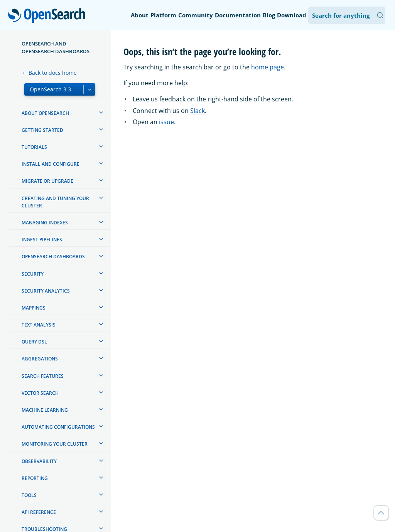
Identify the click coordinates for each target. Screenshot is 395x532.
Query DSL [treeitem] (34, 342)
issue (166, 122)
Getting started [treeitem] (42, 130)
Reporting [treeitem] (35, 478)
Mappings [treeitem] (34, 308)
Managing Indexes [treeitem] (45, 223)
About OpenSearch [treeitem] (45, 113)
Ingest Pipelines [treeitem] (42, 240)
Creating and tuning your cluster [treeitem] (55, 202)
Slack (197, 111)
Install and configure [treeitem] (51, 164)
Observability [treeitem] (39, 461)
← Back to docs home (49, 73)
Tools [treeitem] (29, 495)
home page (268, 67)
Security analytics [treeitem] (46, 291)
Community (196, 15)
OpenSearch (49, 16)
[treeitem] (101, 113)
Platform (163, 15)
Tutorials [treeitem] (34, 147)
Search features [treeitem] (43, 376)
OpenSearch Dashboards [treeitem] (53, 257)
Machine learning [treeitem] (45, 410)
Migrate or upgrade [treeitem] (47, 181)
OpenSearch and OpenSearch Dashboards (56, 47)
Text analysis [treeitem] (39, 325)
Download (292, 15)
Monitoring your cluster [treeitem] (55, 444)
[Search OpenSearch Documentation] (347, 15)
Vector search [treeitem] (40, 393)
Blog (269, 15)
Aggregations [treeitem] (40, 359)
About (140, 15)
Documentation (238, 15)
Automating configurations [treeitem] (58, 427)
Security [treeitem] (33, 274)
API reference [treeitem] (39, 512)
